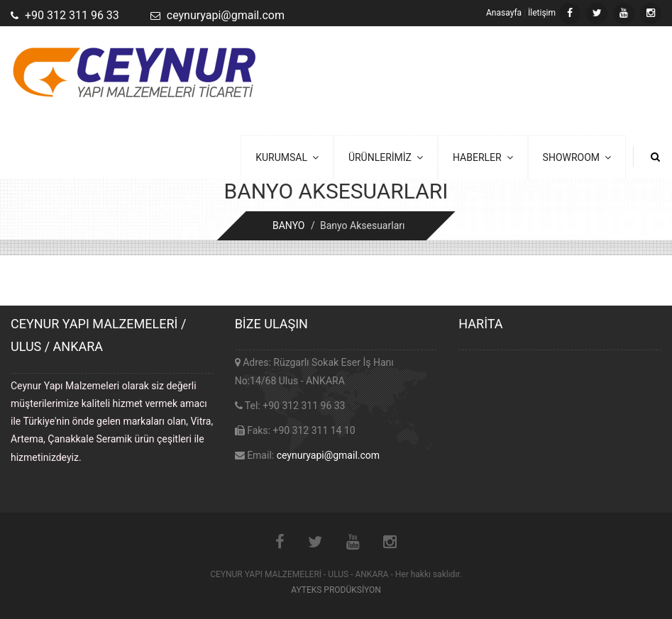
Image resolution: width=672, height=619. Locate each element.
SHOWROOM (577, 157)
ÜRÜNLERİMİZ (386, 157)
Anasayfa (504, 13)
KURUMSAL (287, 157)
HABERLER (483, 157)
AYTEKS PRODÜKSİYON (336, 590)
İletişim (542, 13)
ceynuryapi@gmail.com (328, 455)
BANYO (289, 225)
